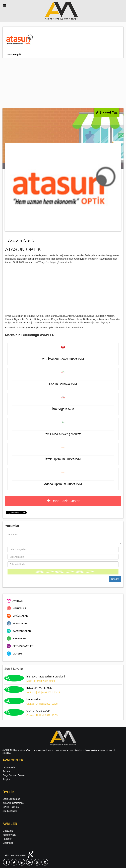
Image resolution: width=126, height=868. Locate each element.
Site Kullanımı (10, 811)
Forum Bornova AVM (63, 384)
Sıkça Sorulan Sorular (14, 775)
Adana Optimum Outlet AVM (63, 484)
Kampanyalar (9, 835)
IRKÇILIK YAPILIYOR (39, 688)
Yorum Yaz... (63, 538)
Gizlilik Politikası (11, 807)
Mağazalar (8, 831)
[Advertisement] (63, 83)
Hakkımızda (9, 767)
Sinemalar (8, 843)
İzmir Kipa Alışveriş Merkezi (63, 434)
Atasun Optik (14, 55)
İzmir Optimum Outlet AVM (63, 459)
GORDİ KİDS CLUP (38, 711)
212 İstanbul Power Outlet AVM (63, 359)
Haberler (7, 839)
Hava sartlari (34, 699)
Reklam (6, 771)
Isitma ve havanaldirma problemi (46, 677)
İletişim (6, 779)
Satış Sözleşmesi (11, 799)
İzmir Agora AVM (63, 409)
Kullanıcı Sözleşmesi (13, 803)
